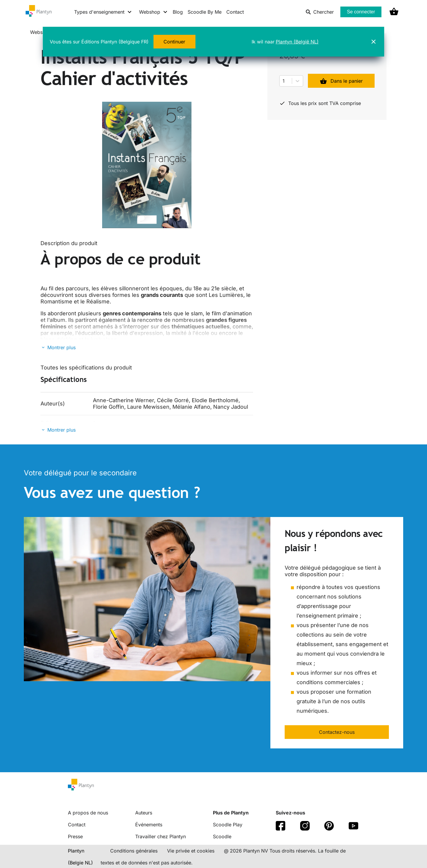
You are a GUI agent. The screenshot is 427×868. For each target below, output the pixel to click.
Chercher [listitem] (320, 12)
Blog (178, 12)
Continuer (174, 42)
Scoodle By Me (205, 12)
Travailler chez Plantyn (160, 836)
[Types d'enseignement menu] (103, 12)
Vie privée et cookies (191, 851)
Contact (235, 12)
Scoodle (222, 836)
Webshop (41, 32)
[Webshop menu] (153, 12)
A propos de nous (88, 813)
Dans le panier (341, 81)
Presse (75, 836)
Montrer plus (61, 347)
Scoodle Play (228, 825)
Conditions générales (134, 851)
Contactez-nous (337, 732)
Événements (149, 825)
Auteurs (144, 813)
